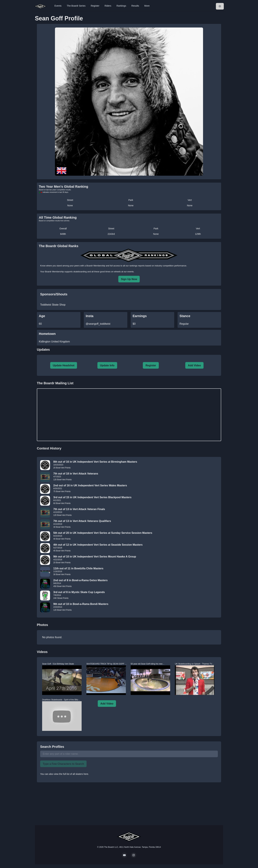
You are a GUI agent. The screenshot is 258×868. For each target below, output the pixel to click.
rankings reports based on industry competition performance (158, 266)
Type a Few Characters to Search (63, 764)
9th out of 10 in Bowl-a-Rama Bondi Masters (81, 604)
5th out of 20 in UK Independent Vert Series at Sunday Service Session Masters (103, 533)
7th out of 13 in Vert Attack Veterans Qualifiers (82, 521)
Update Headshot (64, 365)
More (147, 6)
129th (198, 234)
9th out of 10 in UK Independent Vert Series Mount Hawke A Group (95, 557)
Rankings (121, 6)
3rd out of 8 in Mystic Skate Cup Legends (79, 592)
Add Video (194, 365)
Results (135, 6)
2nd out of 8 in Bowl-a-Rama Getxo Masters (80, 580)
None (70, 205)
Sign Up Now (129, 279)
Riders (108, 6)
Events (58, 6)
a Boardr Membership (95, 266)
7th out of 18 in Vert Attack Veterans (76, 474)
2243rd (111, 234)
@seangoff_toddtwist (98, 324)
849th (63, 234)
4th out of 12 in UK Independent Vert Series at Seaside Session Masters (98, 545)
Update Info (107, 365)
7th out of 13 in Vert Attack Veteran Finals (79, 509)
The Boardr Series (76, 6)
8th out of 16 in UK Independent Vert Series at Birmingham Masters (95, 462)
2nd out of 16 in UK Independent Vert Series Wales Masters (90, 485)
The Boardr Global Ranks (59, 246)
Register (95, 6)
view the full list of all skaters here (71, 774)
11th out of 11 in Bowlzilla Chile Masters (78, 568)
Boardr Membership (54, 272)
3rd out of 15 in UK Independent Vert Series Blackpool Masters (92, 497)
